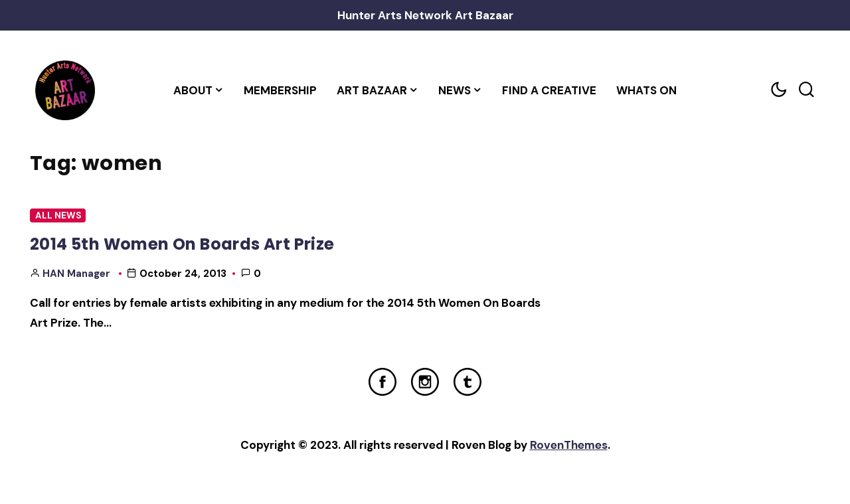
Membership (280, 90)
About (193, 90)
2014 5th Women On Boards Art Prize (182, 244)
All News (58, 215)
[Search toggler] (806, 90)
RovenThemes (569, 445)
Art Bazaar (372, 90)
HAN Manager (76, 274)
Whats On (646, 90)
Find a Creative (549, 90)
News (455, 90)
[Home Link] (65, 90)
